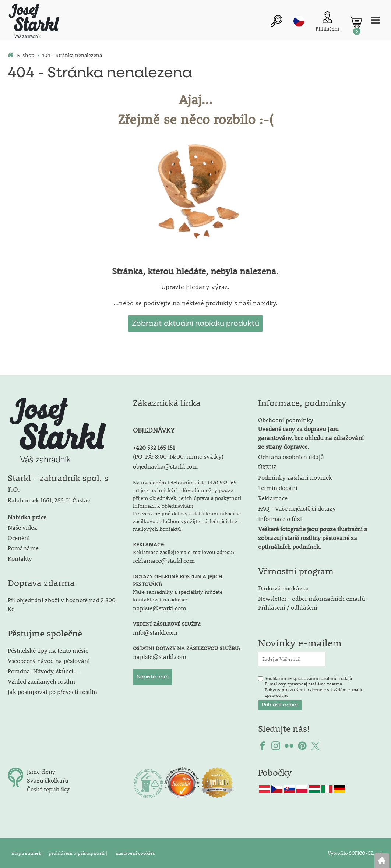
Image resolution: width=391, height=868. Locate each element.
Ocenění (19, 538)
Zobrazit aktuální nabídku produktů (195, 324)
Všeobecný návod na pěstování (49, 661)
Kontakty (20, 558)
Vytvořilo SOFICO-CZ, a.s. (355, 853)
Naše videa (22, 527)
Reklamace (273, 498)
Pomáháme (23, 548)
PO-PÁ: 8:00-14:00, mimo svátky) (179, 456)
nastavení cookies (135, 853)
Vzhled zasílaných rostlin (41, 681)
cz (299, 21)
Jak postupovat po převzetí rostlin (52, 691)
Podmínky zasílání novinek (295, 477)
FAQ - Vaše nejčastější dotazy (297, 508)
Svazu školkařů (48, 780)
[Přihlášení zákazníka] (327, 22)
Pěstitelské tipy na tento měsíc (48, 650)
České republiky (48, 789)
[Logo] (34, 22)
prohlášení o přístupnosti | (78, 853)
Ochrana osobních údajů (291, 457)
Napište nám (153, 677)
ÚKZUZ (267, 467)
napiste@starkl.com (160, 608)
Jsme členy (41, 771)
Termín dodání (278, 488)
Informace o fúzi (280, 518)
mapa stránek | (28, 853)
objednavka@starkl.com (165, 466)
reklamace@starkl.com (164, 560)
